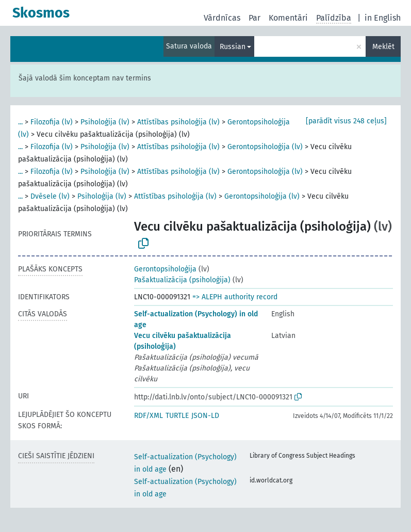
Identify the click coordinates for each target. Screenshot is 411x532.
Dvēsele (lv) (50, 196)
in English (383, 18)
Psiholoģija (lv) (105, 122)
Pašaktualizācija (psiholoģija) (182, 280)
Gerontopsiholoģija (165, 269)
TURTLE (177, 416)
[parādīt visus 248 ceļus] (346, 121)
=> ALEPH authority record (235, 297)
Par (254, 18)
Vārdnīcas (222, 18)
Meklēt (383, 47)
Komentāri (288, 18)
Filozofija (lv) (52, 122)
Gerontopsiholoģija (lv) (265, 147)
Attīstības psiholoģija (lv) (178, 122)
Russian (233, 47)
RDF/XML (149, 416)
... (20, 122)
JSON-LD (205, 416)
